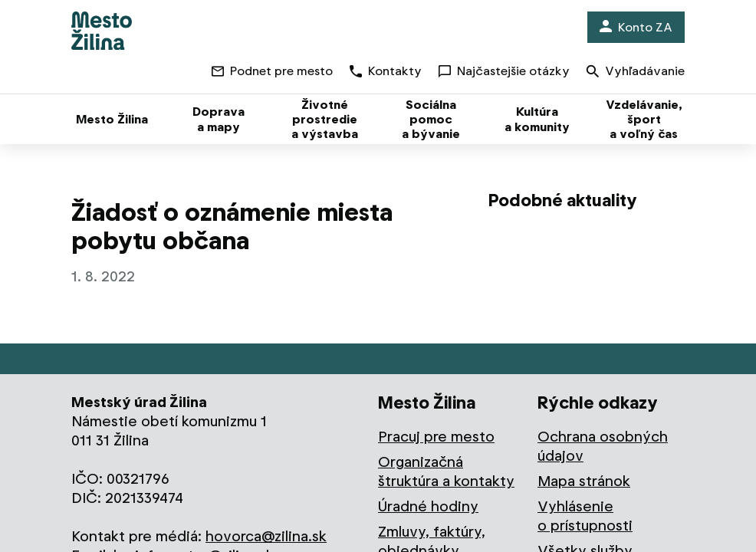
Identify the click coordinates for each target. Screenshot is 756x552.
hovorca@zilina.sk (266, 536)
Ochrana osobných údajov (603, 446)
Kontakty (386, 71)
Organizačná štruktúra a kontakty (446, 472)
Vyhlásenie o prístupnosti (585, 516)
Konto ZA (636, 27)
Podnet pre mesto (272, 71)
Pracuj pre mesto (436, 437)
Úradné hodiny (428, 506)
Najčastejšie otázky (504, 71)
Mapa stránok (584, 481)
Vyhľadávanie (636, 72)
